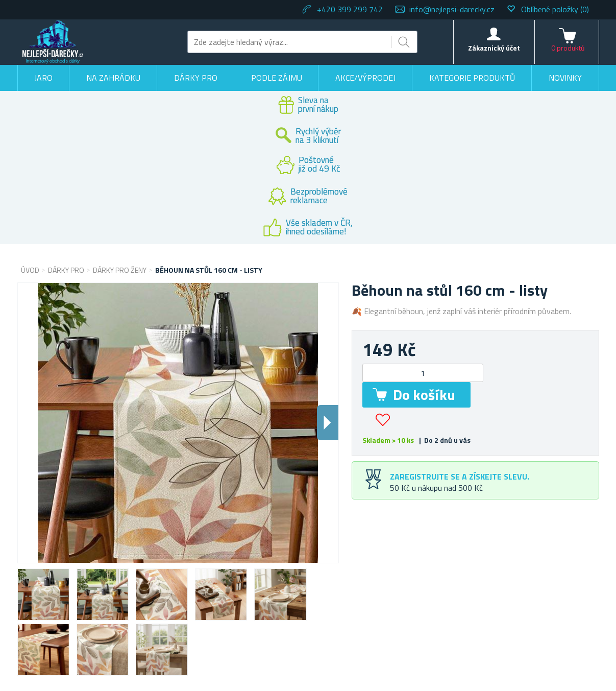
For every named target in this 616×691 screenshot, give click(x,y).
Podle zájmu (277, 78)
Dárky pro (196, 78)
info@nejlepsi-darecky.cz (452, 9)
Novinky (565, 78)
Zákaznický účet (494, 48)
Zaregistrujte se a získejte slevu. (460, 476)
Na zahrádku (113, 78)
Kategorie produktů (472, 78)
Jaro (43, 78)
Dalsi (328, 423)
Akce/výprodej (365, 78)
